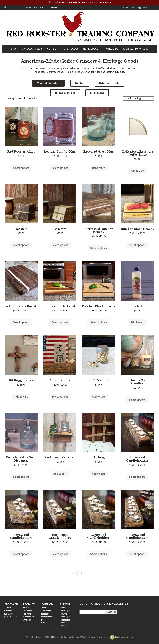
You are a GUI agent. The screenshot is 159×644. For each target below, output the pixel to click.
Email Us (10, 587)
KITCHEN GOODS (70, 49)
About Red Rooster (89, 584)
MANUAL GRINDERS (32, 49)
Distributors (86, 587)
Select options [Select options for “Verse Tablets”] (60, 397)
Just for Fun (49, 589)
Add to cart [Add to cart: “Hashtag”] (98, 474)
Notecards (97, 93)
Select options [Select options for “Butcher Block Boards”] (137, 245)
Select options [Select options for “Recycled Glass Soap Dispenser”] (21, 477)
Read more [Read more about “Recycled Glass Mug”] (98, 168)
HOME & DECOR (92, 49)
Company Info (90, 580)
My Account (129, 7)
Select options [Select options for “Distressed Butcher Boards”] (98, 248)
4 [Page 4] (86, 573)
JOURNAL (128, 49)
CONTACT (54, 7)
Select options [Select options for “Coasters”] (21, 245)
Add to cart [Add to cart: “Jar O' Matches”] (98, 397)
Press (83, 589)
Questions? (49, 584)
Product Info (52, 580)
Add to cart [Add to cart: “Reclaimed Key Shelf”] (60, 474)
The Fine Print (127, 580)
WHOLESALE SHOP (35, 7)
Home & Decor (65, 93)
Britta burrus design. (122, 637)
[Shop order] (138, 98)
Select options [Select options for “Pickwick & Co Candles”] (137, 400)
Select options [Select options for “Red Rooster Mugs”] (21, 168)
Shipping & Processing (128, 587)
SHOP (14, 49)
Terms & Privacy (125, 589)
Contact (9, 584)
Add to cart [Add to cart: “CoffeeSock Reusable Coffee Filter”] (137, 171)
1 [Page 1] (73, 573)
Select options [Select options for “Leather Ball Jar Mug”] (60, 168)
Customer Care (16, 580)
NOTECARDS (111, 49)
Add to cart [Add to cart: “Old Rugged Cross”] (21, 397)
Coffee (80, 83)
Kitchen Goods (109, 83)
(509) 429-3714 (13, 589)
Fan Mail (47, 587)
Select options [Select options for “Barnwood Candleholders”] (137, 477)
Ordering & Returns (127, 584)
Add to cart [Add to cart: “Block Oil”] (137, 322)
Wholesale (48, 593)
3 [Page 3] (82, 573)
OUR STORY (14, 7)
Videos (84, 593)
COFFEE (52, 49)
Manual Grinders (48, 83)
